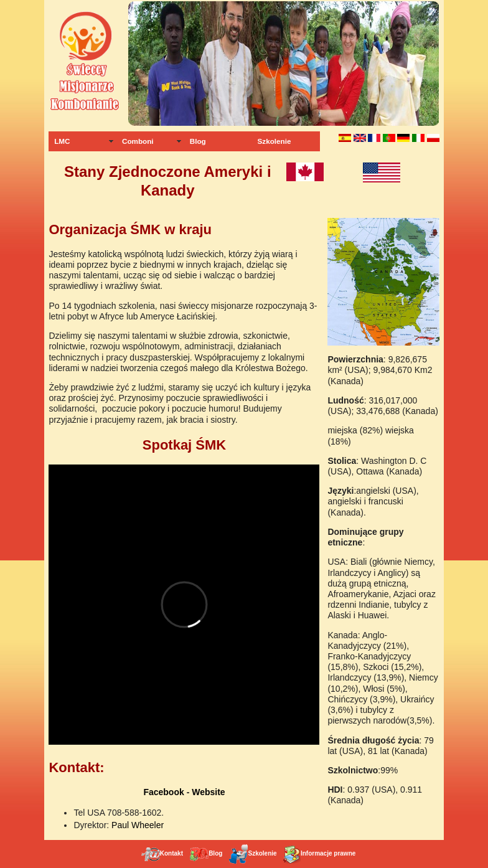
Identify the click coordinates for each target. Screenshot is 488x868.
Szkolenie (274, 141)
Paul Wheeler (138, 825)
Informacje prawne (319, 853)
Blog (198, 141)
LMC (62, 141)
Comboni (138, 141)
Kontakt (162, 853)
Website (208, 792)
